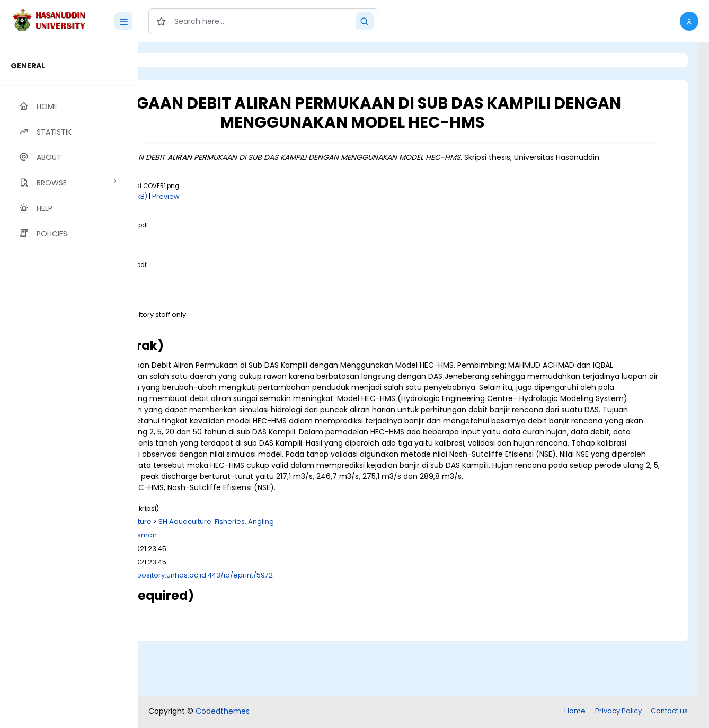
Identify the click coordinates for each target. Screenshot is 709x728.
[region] (69, 385)
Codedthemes (223, 712)
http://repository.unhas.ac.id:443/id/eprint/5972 (323, 631)
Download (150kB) (249, 207)
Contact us (669, 712)
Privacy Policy (618, 712)
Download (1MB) (232, 247)
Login (183, 60)
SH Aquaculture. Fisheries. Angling (349, 577)
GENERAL (28, 66)
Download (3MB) (233, 336)
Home (575, 712)
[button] (689, 21)
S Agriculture (262, 577)
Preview (298, 207)
